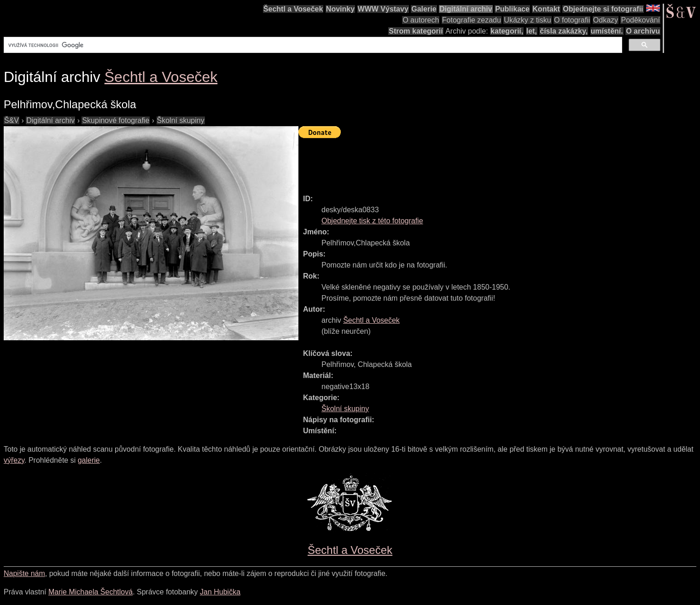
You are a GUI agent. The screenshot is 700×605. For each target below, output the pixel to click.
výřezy (14, 460)
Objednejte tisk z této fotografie (372, 221)
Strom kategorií (416, 31)
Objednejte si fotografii (603, 9)
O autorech (421, 20)
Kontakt (546, 9)
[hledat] (312, 45)
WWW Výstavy (383, 9)
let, (532, 31)
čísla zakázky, (564, 31)
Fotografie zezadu (472, 20)
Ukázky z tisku (527, 20)
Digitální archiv (466, 9)
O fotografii (572, 20)
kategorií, (507, 31)
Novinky (340, 9)
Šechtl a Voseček (293, 9)
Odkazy (606, 20)
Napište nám (24, 573)
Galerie (424, 9)
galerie (89, 460)
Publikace (512, 9)
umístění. (607, 31)
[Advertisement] (466, 162)
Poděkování (640, 20)
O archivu (643, 31)
